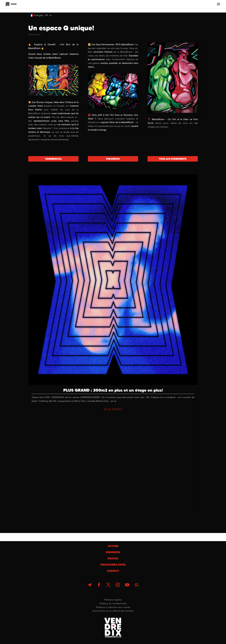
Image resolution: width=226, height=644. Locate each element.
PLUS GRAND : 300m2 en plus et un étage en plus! (113, 390)
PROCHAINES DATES (113, 565)
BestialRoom (34, 35)
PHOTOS (113, 559)
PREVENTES (113, 159)
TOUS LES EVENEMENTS (173, 159)
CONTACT (113, 571)
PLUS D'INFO (113, 409)
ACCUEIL (113, 546)
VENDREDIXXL (53, 159)
